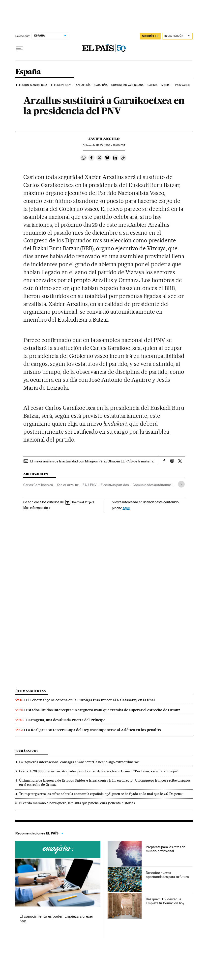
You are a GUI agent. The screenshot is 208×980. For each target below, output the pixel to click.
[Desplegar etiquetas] (181, 484)
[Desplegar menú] (19, 48)
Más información (37, 508)
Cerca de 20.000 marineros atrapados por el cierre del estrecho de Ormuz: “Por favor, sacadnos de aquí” (99, 771)
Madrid (166, 85)
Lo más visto (27, 751)
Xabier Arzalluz (68, 485)
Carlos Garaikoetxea (38, 485)
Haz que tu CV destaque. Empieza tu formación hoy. (165, 901)
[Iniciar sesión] (177, 36)
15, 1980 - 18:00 (109, 145)
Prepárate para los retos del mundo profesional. (166, 849)
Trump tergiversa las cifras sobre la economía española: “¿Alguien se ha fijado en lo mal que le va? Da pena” (101, 794)
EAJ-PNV (90, 485)
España (28, 72)
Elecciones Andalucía (32, 85)
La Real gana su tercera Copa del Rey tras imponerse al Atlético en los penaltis (93, 730)
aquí (126, 508)
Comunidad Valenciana (127, 85)
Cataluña (101, 85)
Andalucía (83, 85)
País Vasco (183, 85)
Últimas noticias (30, 691)
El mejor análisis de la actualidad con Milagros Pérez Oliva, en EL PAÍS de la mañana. (92, 461)
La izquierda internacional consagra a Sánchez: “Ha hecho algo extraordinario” (79, 762)
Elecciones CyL (62, 85)
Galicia (153, 85)
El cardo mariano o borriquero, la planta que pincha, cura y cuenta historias (77, 803)
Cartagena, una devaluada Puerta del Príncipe (66, 720)
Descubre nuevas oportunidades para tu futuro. (168, 875)
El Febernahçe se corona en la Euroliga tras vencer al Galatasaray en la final (90, 700)
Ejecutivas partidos (115, 485)
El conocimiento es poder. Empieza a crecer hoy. (56, 919)
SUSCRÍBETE (150, 36)
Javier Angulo (104, 139)
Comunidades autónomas (152, 485)
